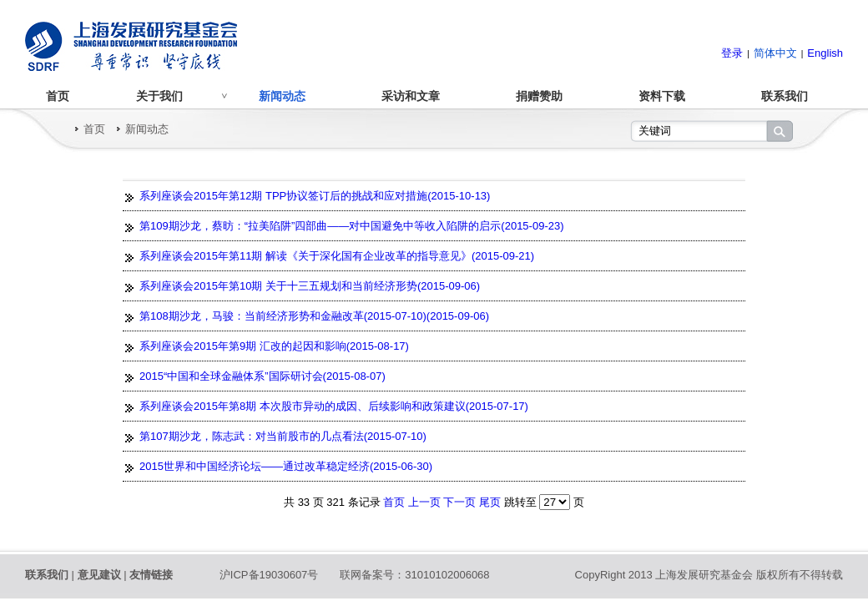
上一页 (426, 502)
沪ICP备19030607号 (269, 575)
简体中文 (775, 53)
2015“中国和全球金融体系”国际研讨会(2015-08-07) (262, 376)
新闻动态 (282, 96)
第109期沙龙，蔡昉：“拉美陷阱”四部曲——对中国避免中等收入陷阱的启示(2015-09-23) (352, 226)
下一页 (461, 502)
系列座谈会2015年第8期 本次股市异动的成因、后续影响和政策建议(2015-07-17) (334, 406)
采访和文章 (411, 96)
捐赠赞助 (539, 96)
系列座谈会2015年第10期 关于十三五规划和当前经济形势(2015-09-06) (310, 286)
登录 (732, 53)
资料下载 (662, 96)
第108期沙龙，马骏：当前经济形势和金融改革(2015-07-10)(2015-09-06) (314, 316)
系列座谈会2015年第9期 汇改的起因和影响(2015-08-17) (274, 346)
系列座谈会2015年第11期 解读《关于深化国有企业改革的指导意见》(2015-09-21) (337, 256)
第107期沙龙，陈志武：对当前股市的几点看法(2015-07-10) (283, 436)
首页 (58, 96)
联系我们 (785, 96)
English (825, 53)
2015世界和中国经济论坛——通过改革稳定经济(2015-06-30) (286, 466)
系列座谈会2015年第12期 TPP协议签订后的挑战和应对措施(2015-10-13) (315, 196)
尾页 (490, 502)
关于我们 (159, 96)
